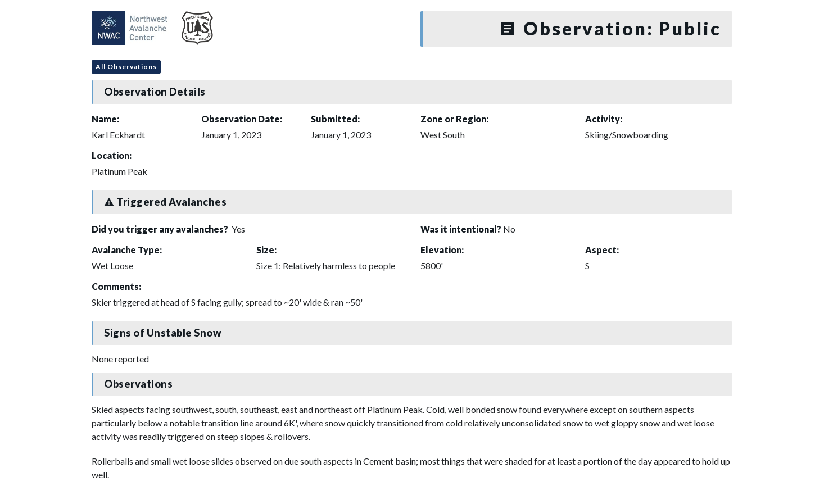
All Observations (126, 67)
